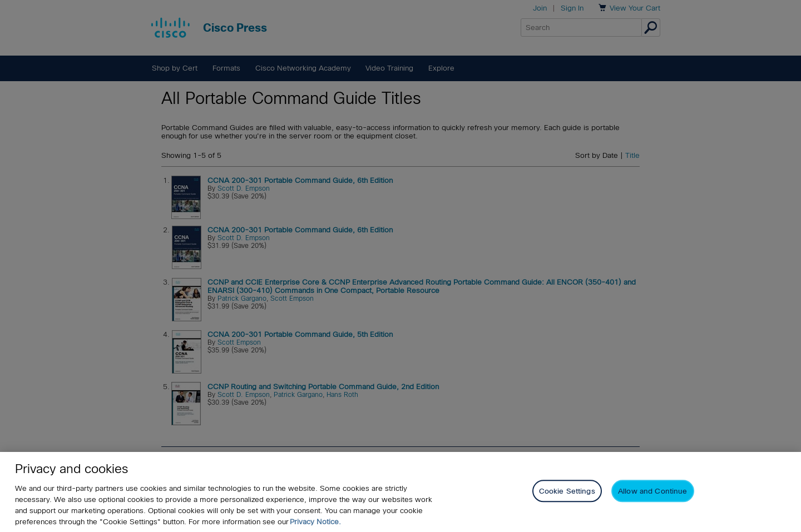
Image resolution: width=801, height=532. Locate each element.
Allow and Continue (652, 491)
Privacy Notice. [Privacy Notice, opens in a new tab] (315, 522)
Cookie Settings (567, 491)
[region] (400, 492)
